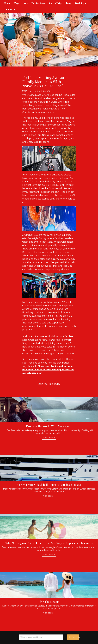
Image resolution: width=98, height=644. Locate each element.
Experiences (21, 3)
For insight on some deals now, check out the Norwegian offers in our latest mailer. (48, 370)
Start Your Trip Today (49, 384)
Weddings (80, 3)
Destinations (38, 3)
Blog (69, 3)
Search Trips (55, 3)
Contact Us (10, 10)
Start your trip (74, 637)
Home (7, 3)
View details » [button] (49, 437)
